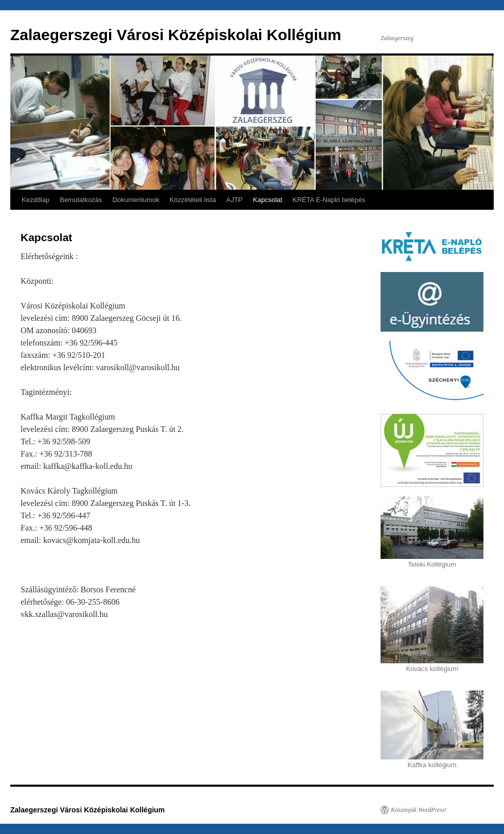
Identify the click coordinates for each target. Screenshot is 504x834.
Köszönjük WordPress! (419, 810)
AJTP (235, 200)
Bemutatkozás (81, 200)
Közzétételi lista (193, 200)
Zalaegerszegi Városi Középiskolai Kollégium (176, 35)
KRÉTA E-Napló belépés (329, 200)
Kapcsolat (268, 200)
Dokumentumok (136, 200)
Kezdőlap (35, 200)
